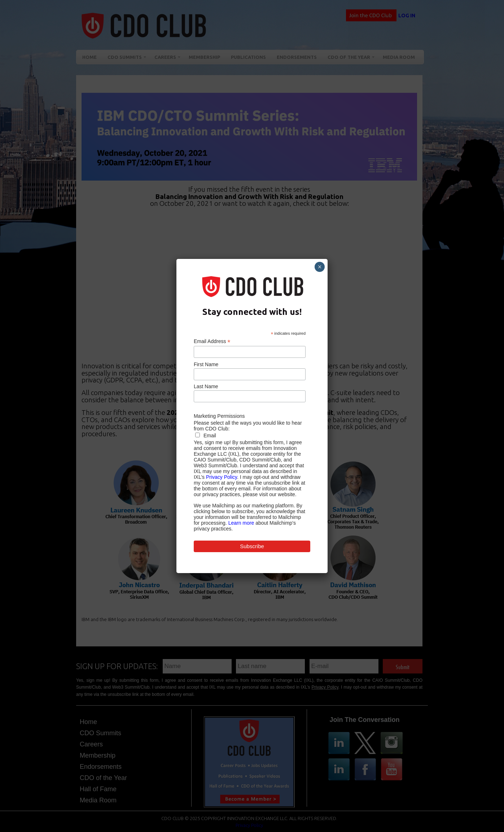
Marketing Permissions (219, 416)
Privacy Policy (222, 477)
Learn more (241, 523)
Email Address (212, 341)
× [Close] (319, 267)
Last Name (206, 386)
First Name (206, 364)
